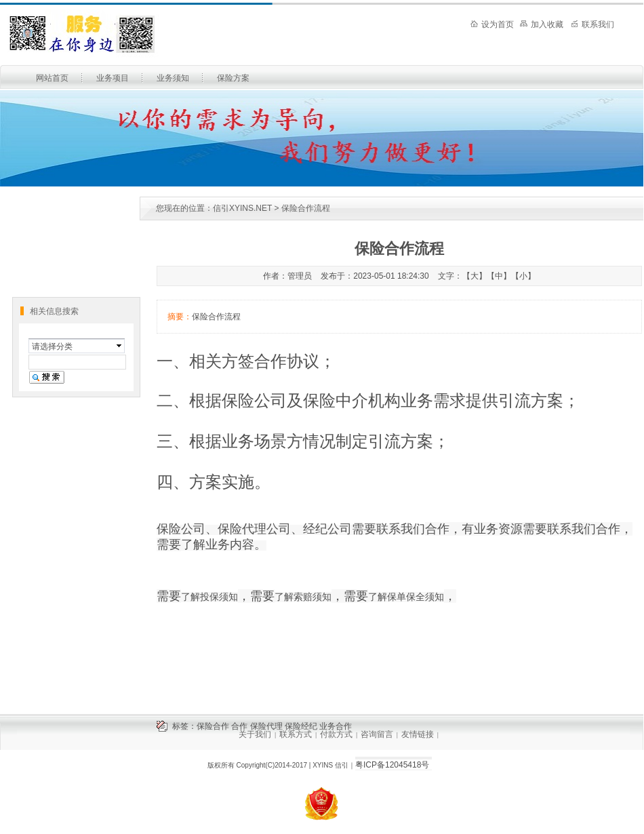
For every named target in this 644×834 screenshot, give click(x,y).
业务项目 (113, 78)
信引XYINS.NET (242, 208)
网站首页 (52, 78)
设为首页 (492, 24)
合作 (239, 726)
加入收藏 (542, 24)
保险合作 (213, 726)
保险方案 (233, 78)
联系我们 (592, 24)
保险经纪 (301, 726)
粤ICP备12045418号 (392, 765)
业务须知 (173, 78)
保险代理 (266, 726)
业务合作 (336, 726)
